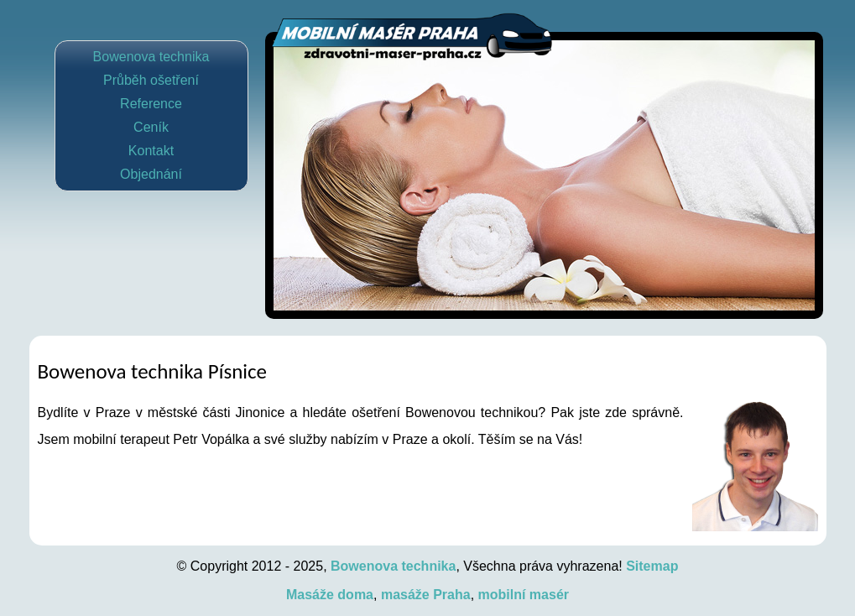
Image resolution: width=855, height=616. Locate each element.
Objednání (151, 174)
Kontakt (151, 151)
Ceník (151, 127)
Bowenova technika (151, 57)
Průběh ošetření (151, 80)
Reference (151, 104)
